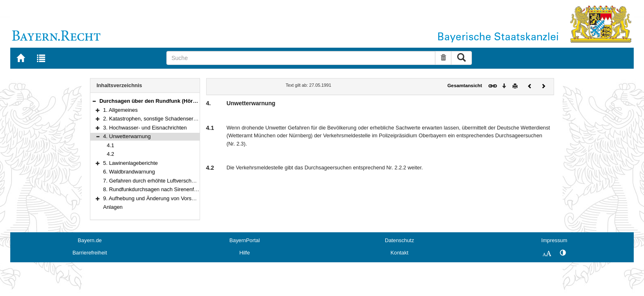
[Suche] (301, 58)
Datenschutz (399, 240)
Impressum (554, 240)
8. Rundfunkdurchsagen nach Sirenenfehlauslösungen (167, 189)
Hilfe (245, 253)
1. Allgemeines (120, 110)
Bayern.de (90, 240)
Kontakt (399, 253)
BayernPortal (245, 240)
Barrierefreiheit (90, 253)
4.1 (110, 145)
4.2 (110, 154)
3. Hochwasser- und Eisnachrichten (145, 128)
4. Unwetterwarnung (127, 136)
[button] (94, 101)
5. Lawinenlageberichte (130, 163)
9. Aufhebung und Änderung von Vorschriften (156, 198)
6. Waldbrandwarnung (129, 172)
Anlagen (113, 207)
